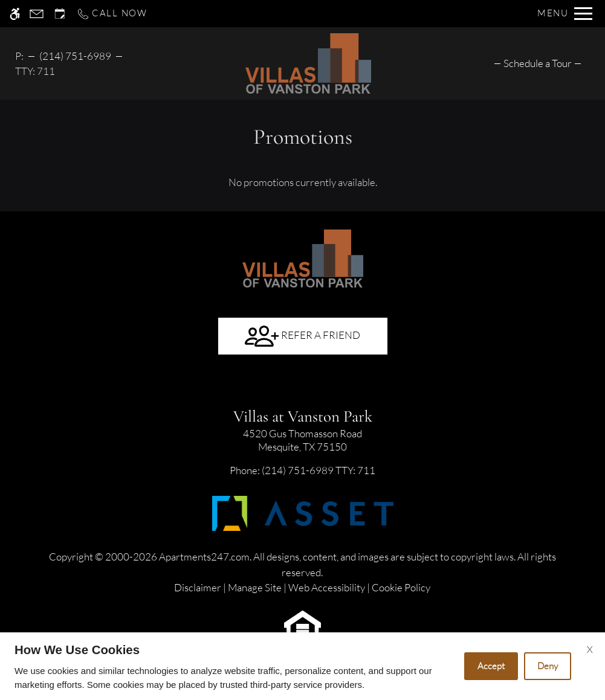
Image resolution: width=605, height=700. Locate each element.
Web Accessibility (327, 587)
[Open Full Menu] (565, 14)
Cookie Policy (401, 587)
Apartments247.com (204, 557)
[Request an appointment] (60, 14)
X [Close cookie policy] (590, 649)
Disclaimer (198, 587)
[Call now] (112, 14)
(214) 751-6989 (75, 56)
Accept (491, 666)
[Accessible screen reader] (15, 14)
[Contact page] (37, 14)
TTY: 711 (302, 470)
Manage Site (255, 587)
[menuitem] (538, 63)
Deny (548, 666)
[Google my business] (303, 385)
